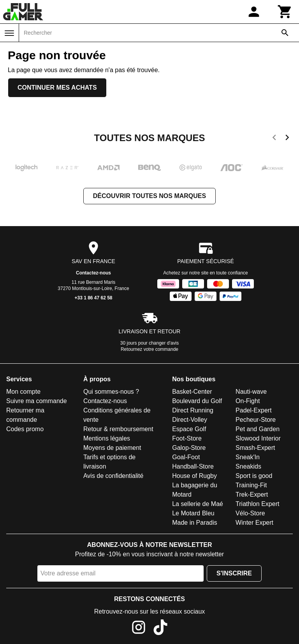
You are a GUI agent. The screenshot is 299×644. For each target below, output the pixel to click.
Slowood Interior (258, 438)
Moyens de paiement (112, 448)
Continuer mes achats (57, 88)
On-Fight (248, 401)
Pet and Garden (258, 429)
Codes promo (25, 429)
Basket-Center (192, 392)
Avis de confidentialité (113, 476)
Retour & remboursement (118, 429)
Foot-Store (187, 438)
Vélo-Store (250, 513)
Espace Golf (189, 429)
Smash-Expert (255, 448)
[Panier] (285, 12)
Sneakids (248, 466)
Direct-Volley (190, 420)
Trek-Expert (252, 494)
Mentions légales (107, 438)
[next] (287, 139)
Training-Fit (251, 485)
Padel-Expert (254, 410)
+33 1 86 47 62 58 (93, 298)
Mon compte (23, 392)
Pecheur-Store (256, 420)
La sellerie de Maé (198, 504)
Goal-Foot (186, 457)
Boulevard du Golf (197, 401)
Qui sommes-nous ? (111, 392)
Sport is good (254, 476)
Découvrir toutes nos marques (149, 196)
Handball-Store (193, 466)
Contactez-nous (93, 273)
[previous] (274, 139)
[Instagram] (139, 629)
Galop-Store (189, 448)
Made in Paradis (195, 523)
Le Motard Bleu (193, 513)
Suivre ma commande (37, 401)
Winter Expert (254, 523)
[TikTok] (160, 629)
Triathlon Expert (257, 504)
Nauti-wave (251, 392)
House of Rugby (194, 476)
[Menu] (9, 33)
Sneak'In (248, 457)
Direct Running (193, 410)
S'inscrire (234, 573)
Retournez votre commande (149, 349)
